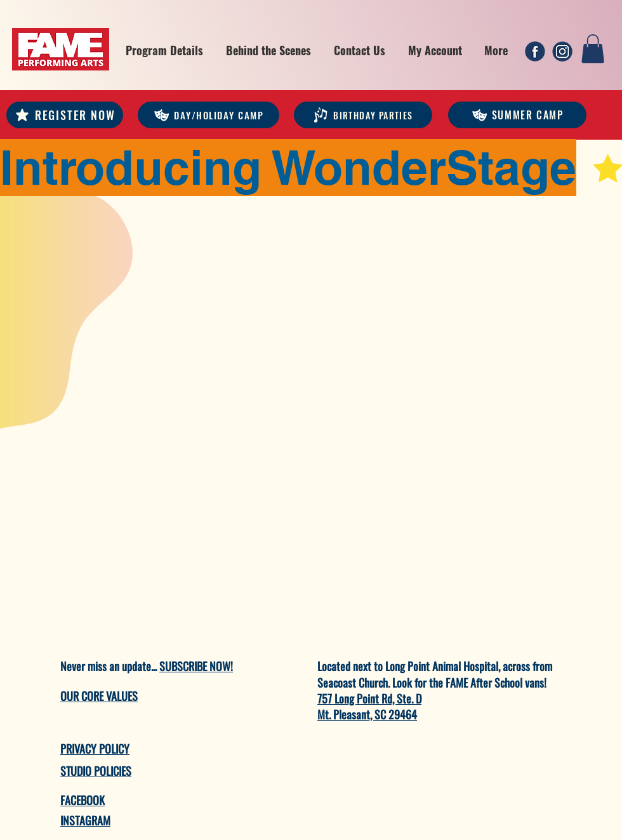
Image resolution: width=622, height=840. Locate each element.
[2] (562, 51)
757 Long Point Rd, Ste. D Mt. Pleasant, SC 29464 (369, 706)
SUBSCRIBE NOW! (196, 666)
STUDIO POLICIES (96, 771)
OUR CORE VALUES (99, 696)
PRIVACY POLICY (95, 749)
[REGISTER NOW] (65, 115)
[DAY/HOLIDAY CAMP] (208, 115)
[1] (535, 51)
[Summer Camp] (517, 115)
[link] (593, 49)
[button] (164, 50)
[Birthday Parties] (363, 115)
